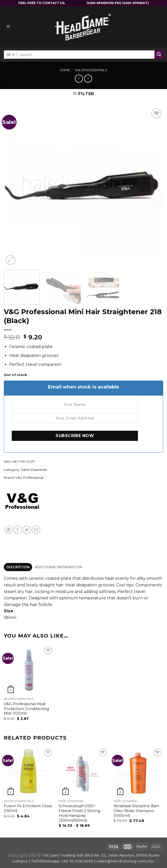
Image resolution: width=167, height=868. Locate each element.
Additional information (58, 567)
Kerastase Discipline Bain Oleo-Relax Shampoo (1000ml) (136, 811)
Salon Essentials (91, 70)
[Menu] (15, 27)
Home (65, 70)
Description (18, 567)
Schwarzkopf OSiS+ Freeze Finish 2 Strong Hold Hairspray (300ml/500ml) (79, 813)
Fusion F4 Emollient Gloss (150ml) (28, 808)
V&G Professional (29, 478)
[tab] (18, 567)
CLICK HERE (76, 3)
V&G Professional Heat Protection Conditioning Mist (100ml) (26, 709)
